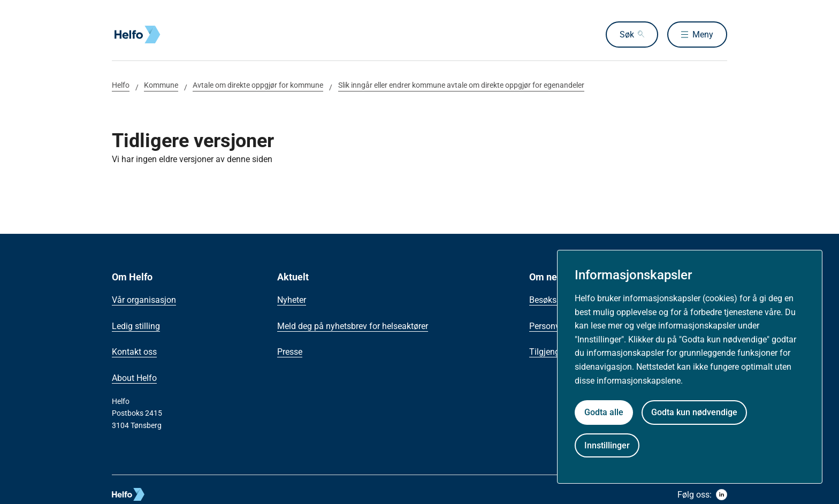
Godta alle (604, 412)
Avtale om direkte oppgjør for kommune (258, 85)
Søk (627, 35)
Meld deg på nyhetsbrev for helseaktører (353, 326)
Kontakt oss (134, 352)
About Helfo (134, 378)
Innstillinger (607, 445)
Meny (703, 35)
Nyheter (292, 300)
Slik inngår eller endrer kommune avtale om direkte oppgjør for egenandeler (461, 85)
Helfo (121, 85)
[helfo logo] (167, 494)
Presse (290, 352)
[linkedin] (722, 495)
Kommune (161, 85)
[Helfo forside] (189, 35)
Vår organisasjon (144, 300)
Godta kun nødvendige (694, 412)
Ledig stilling (136, 326)
